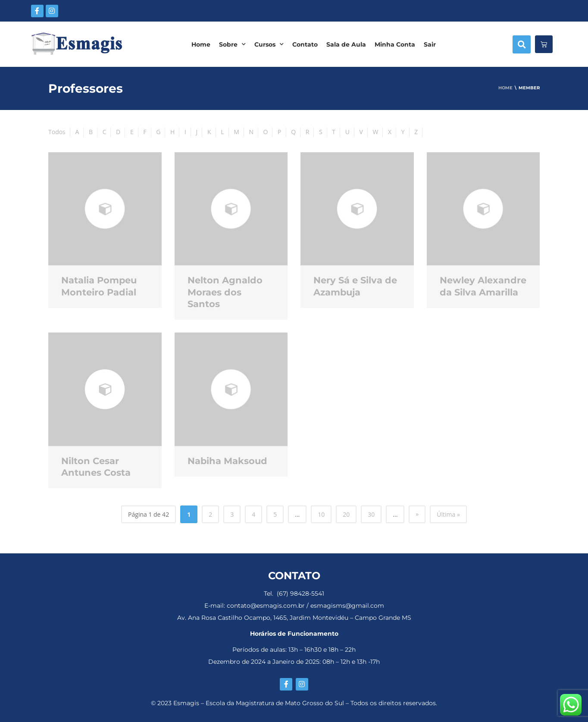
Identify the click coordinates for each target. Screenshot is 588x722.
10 (321, 514)
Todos (57, 132)
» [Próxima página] (417, 514)
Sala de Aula (346, 44)
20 (346, 514)
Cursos (269, 44)
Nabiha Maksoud (227, 461)
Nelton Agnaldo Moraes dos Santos (225, 292)
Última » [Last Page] (448, 514)
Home (201, 44)
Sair (430, 44)
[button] (522, 44)
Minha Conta (395, 44)
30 (371, 514)
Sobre (232, 44)
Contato (305, 44)
